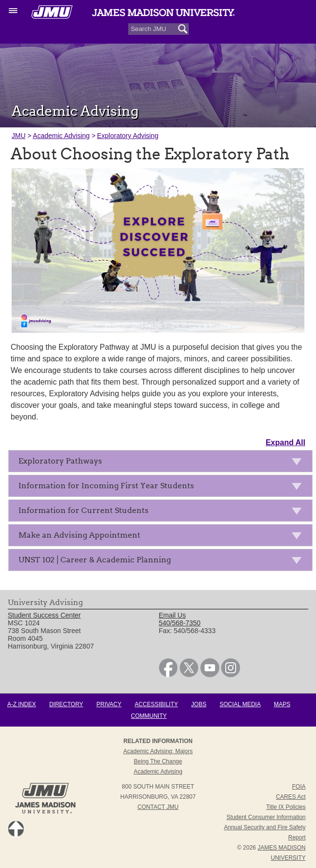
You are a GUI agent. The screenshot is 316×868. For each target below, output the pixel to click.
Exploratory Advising (128, 136)
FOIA (299, 787)
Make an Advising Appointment (163, 537)
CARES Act (291, 797)
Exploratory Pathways (163, 463)
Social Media (240, 704)
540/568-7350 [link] (180, 623)
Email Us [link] (172, 615)
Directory (66, 704)
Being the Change (158, 761)
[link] (168, 675)
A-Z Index (22, 704)
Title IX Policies (286, 807)
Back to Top (16, 829)
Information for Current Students (163, 512)
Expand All (286, 442)
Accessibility (156, 704)
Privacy (109, 704)
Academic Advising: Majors (158, 751)
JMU (19, 136)
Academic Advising (61, 136)
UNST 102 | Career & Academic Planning (163, 562)
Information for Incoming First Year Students (163, 488)
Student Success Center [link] (44, 615)
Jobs (199, 704)
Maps (282, 704)
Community (149, 716)
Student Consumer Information (266, 817)
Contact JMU (158, 807)
